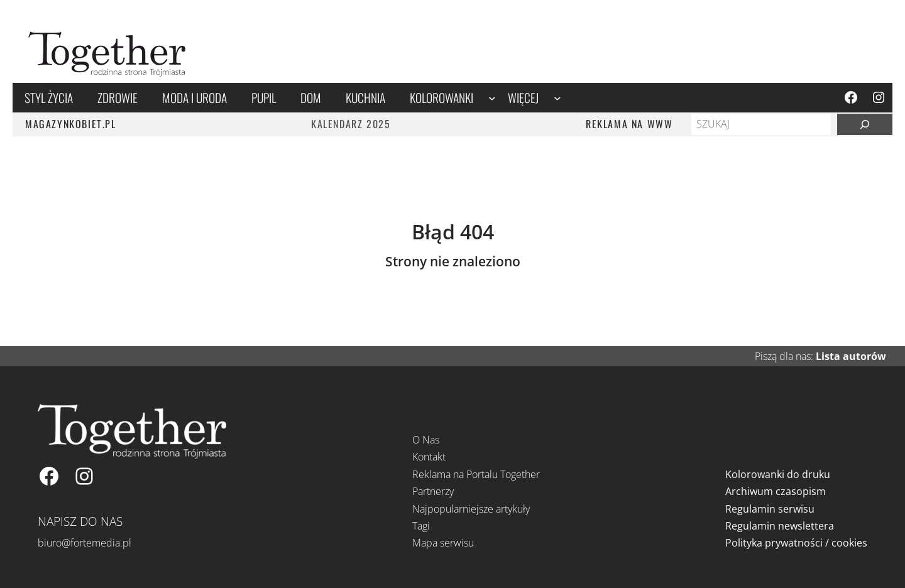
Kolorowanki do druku (778, 474)
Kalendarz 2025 (351, 124)
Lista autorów (851, 356)
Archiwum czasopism (776, 491)
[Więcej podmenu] (557, 97)
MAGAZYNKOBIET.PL (71, 124)
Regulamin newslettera (780, 526)
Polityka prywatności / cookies (796, 543)
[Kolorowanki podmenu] (492, 97)
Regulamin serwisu (770, 509)
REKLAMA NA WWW (629, 124)
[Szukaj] (865, 124)
